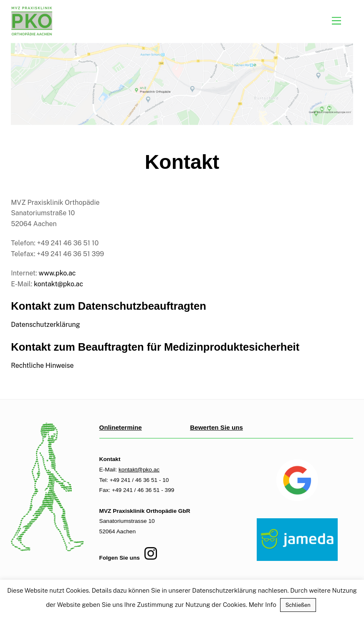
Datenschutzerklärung (45, 325)
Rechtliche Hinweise (42, 366)
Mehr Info (263, 605)
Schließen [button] (298, 605)
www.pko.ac (57, 273)
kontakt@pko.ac (58, 284)
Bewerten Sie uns (216, 427)
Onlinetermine (121, 427)
